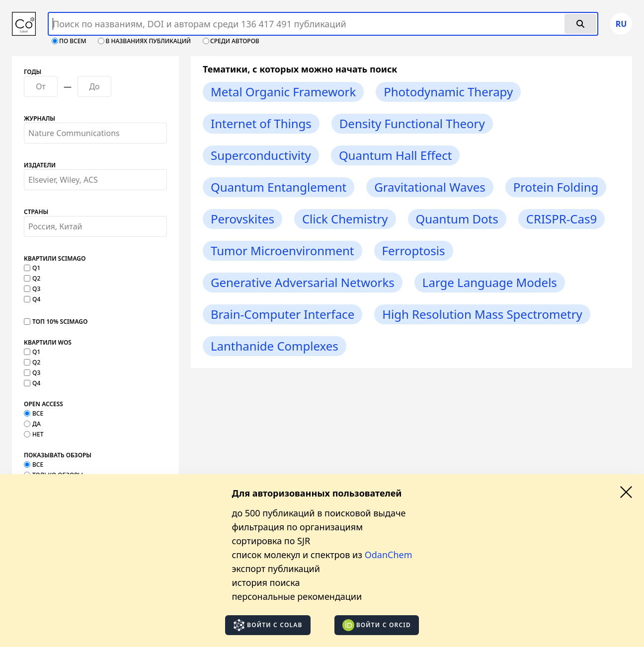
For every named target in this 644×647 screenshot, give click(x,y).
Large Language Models (490, 282)
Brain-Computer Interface (282, 314)
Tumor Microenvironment (282, 251)
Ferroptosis (414, 251)
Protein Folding (556, 187)
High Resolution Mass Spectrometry (482, 314)
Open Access (43, 404)
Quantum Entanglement (279, 187)
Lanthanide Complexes (275, 346)
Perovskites (242, 219)
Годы (33, 72)
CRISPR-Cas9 (562, 219)
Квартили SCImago (55, 259)
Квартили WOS (48, 343)
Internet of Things (261, 123)
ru (621, 24)
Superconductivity (261, 155)
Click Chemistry (345, 219)
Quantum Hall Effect (396, 155)
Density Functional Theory (412, 123)
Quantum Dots (457, 219)
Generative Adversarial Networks (303, 282)
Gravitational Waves (430, 187)
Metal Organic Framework (283, 92)
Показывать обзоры (58, 455)
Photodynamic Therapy (448, 92)
